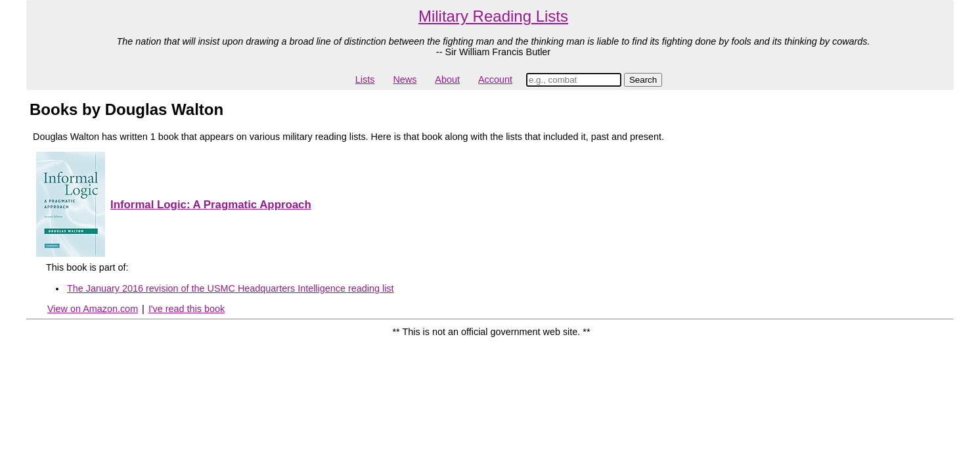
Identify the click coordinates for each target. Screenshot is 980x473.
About (447, 79)
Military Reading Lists (493, 16)
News (405, 79)
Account (495, 79)
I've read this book (187, 309)
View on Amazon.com (93, 309)
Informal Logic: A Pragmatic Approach (211, 205)
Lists (365, 79)
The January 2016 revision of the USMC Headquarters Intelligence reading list (231, 288)
